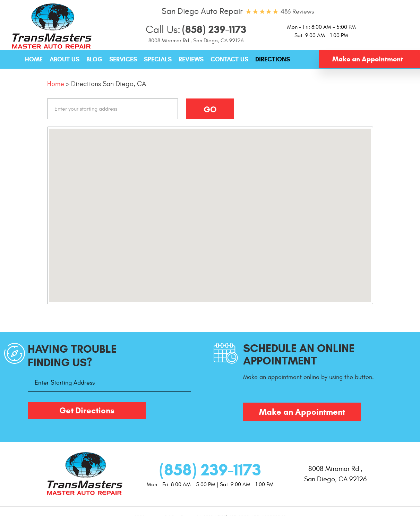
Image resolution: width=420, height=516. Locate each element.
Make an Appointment (368, 59)
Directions (273, 59)
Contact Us (229, 59)
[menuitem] (34, 60)
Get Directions (87, 411)
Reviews (191, 59)
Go (210, 110)
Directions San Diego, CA (109, 84)
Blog (94, 59)
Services (123, 59)
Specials (158, 59)
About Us (65, 59)
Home (34, 59)
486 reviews (297, 12)
